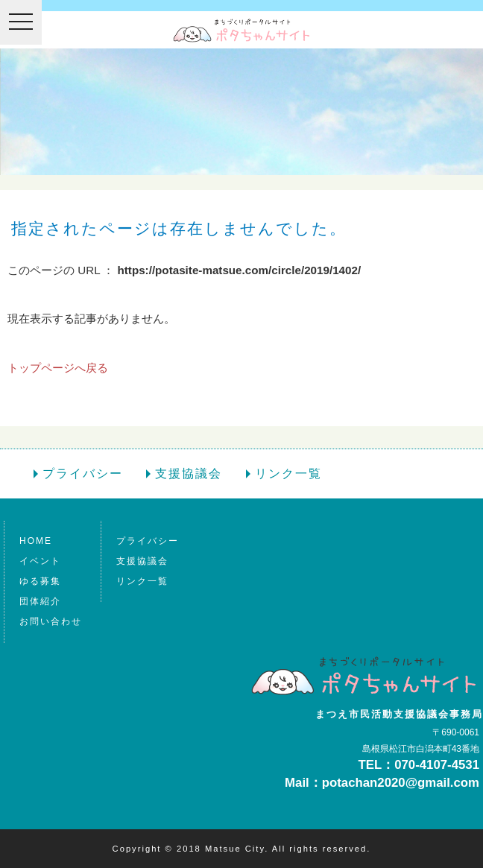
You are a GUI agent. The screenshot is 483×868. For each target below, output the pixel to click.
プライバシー (83, 473)
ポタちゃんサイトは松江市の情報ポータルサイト (241, 31)
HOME (36, 541)
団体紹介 (40, 601)
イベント (40, 561)
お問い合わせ (51, 621)
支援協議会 (189, 473)
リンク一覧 (288, 473)
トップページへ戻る (58, 368)
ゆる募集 (40, 581)
